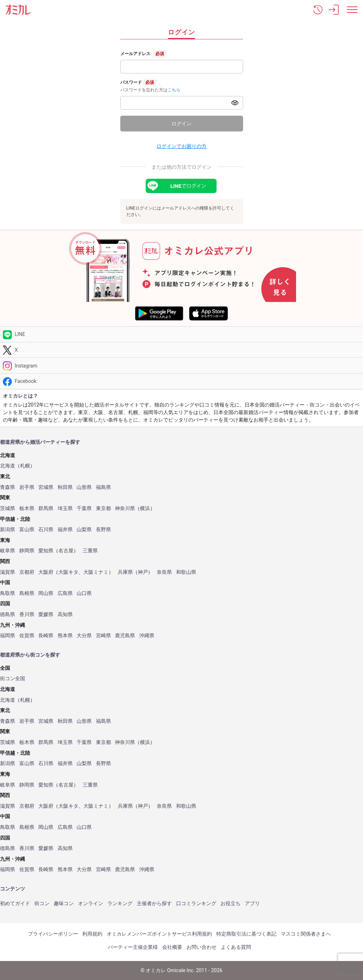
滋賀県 (8, 572)
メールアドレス (135, 54)
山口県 (84, 593)
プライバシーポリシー (53, 934)
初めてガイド (15, 903)
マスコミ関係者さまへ (306, 934)
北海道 (8, 466)
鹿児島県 (125, 636)
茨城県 (8, 508)
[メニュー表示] (352, 10)
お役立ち (231, 903)
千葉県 (84, 508)
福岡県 (8, 636)
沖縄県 (147, 636)
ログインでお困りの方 (181, 146)
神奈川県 (125, 508)
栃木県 (27, 508)
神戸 (143, 572)
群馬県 (46, 508)
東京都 (103, 508)
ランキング (120, 903)
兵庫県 (125, 572)
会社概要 (172, 947)
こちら (174, 90)
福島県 (103, 487)
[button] (318, 10)
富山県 (27, 530)
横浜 (145, 508)
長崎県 (46, 636)
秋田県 (65, 487)
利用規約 (92, 934)
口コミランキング (196, 903)
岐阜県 (8, 551)
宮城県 (46, 487)
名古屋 (66, 551)
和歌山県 (186, 572)
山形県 (84, 487)
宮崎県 (103, 636)
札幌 (25, 466)
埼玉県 (65, 508)
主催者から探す (154, 903)
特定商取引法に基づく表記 (246, 934)
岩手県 (27, 487)
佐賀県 (27, 636)
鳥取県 (8, 593)
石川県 (46, 530)
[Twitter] (181, 350)
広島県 (65, 593)
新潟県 (8, 530)
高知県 (65, 614)
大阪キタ (68, 572)
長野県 (103, 530)
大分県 (84, 636)
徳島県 (8, 614)
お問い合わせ (202, 947)
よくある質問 (236, 947)
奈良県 (164, 572)
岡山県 (46, 593)
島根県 (27, 593)
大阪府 (46, 572)
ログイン (181, 124)
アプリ (252, 903)
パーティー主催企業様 (133, 947)
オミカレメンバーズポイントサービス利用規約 (159, 934)
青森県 (8, 487)
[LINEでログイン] (181, 186)
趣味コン (64, 903)
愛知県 (46, 551)
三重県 (90, 551)
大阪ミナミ (96, 572)
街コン (42, 903)
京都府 (27, 572)
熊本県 (65, 636)
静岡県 (27, 551)
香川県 (27, 614)
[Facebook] (181, 381)
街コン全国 (13, 679)
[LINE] (181, 334)
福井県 (65, 530)
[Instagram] (181, 366)
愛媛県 (46, 614)
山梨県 (84, 530)
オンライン (91, 903)
